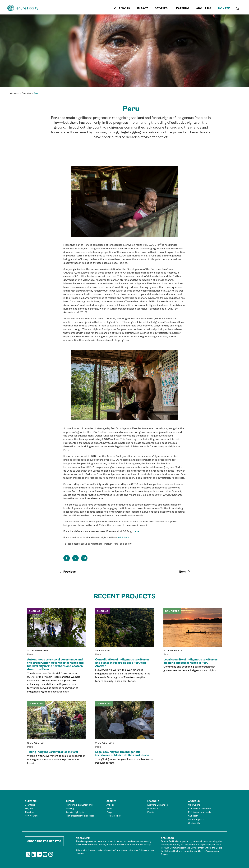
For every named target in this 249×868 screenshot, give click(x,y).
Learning (182, 8)
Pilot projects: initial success (80, 816)
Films (109, 808)
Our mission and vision (200, 808)
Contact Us (194, 823)
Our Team (193, 816)
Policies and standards (200, 812)
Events (151, 812)
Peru (36, 93)
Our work (122, 8)
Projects (29, 808)
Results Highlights (75, 812)
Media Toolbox (114, 816)
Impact (143, 8)
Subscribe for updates (44, 841)
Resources (153, 808)
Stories (161, 8)
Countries (26, 93)
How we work (31, 816)
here (136, 531)
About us (204, 8)
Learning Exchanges (158, 805)
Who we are (194, 805)
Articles (110, 805)
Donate (224, 8)
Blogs (109, 812)
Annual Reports (196, 819)
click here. (124, 537)
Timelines (30, 812)
